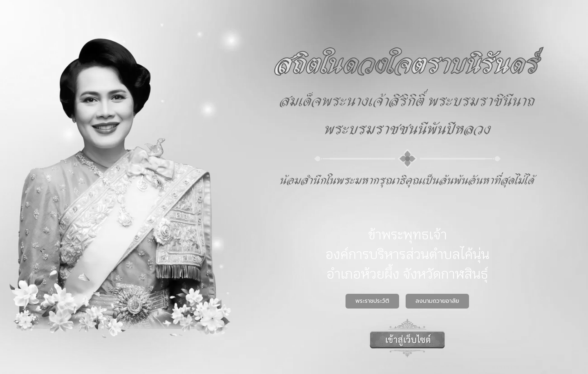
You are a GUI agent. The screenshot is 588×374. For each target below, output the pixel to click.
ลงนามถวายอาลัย (437, 301)
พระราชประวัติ (372, 301)
